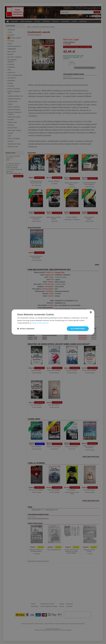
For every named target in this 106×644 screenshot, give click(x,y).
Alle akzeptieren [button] (78, 329)
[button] (26, 329)
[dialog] (53, 322)
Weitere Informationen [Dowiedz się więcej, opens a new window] (40, 323)
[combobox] (91, 312)
